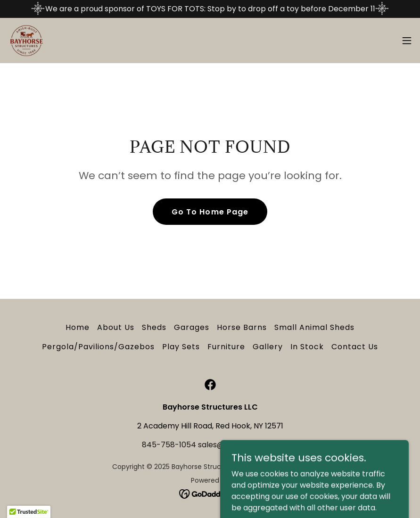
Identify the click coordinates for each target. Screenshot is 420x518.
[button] (407, 41)
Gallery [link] (268, 347)
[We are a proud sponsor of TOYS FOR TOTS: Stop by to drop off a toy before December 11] (210, 9)
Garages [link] (192, 327)
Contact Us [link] (355, 347)
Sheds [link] (154, 327)
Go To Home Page (210, 212)
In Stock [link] (307, 347)
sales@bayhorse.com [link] (238, 445)
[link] (26, 41)
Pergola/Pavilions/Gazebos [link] (98, 347)
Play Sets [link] (181, 347)
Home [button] (78, 327)
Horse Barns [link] (242, 327)
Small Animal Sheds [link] (314, 327)
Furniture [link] (226, 347)
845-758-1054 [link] (169, 445)
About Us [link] (116, 327)
